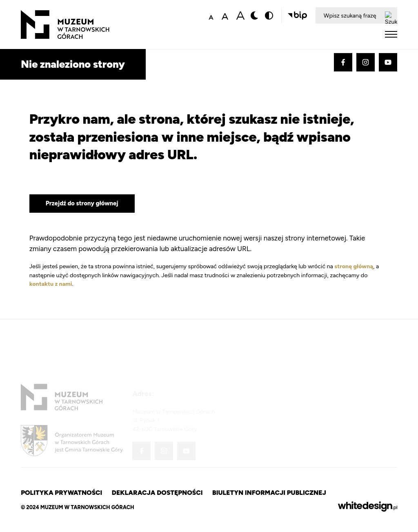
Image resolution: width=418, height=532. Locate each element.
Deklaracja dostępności (157, 493)
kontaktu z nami (51, 284)
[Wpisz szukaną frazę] (348, 16)
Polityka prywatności (61, 493)
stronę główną (354, 266)
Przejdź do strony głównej (82, 203)
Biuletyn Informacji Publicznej (269, 493)
